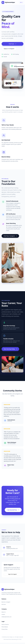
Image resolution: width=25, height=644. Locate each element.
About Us (4, 612)
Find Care (13, 44)
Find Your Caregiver (10, 236)
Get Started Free (13, 510)
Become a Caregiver (6, 602)
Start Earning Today (10, 349)
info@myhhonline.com (7, 617)
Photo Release (5, 627)
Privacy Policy (4, 629)
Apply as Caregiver (9, 49)
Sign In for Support (13, 574)
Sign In (21, 2)
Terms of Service (5, 624)
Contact (3, 614)
